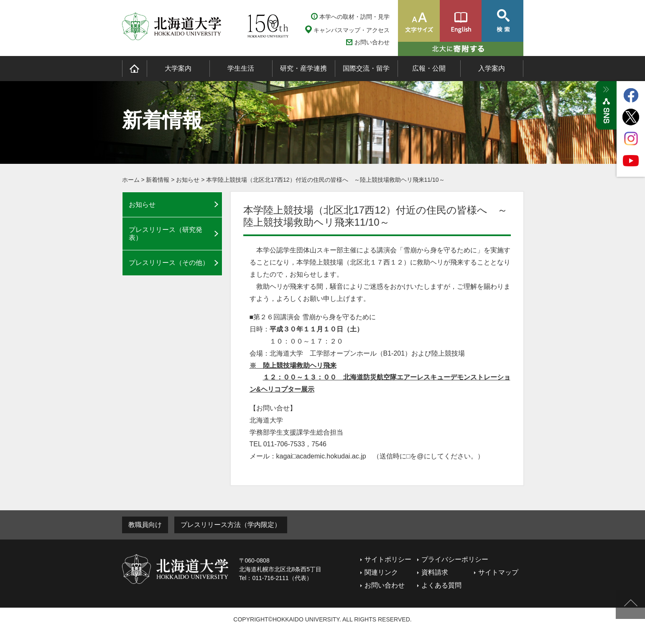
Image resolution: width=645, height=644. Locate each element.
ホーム (131, 180)
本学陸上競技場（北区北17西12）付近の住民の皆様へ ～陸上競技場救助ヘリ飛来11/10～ (325, 180)
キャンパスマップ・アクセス (352, 30)
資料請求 (435, 572)
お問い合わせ (372, 42)
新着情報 (158, 180)
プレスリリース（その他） (169, 263)
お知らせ (188, 180)
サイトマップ (498, 572)
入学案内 (492, 68)
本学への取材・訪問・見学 (354, 17)
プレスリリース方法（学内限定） (231, 525)
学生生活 (241, 68)
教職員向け (145, 525)
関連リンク (381, 572)
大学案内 (178, 68)
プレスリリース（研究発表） (166, 234)
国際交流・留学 (366, 68)
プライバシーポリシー (455, 559)
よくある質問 (441, 585)
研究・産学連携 (303, 68)
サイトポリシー (388, 559)
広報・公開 (429, 68)
